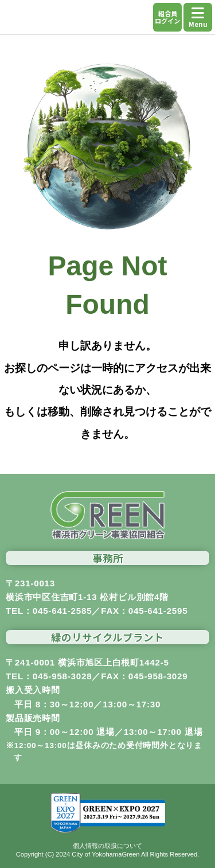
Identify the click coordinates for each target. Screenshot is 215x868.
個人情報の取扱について (107, 846)
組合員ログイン (167, 17)
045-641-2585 (62, 611)
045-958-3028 (62, 676)
